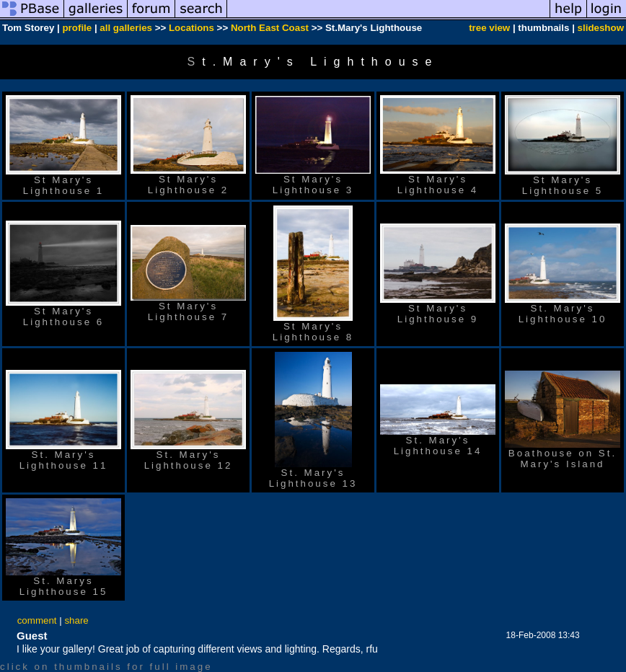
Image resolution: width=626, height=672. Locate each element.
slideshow (601, 28)
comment (37, 620)
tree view (489, 28)
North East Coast (270, 28)
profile (77, 28)
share (76, 620)
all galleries (126, 28)
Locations (191, 28)
